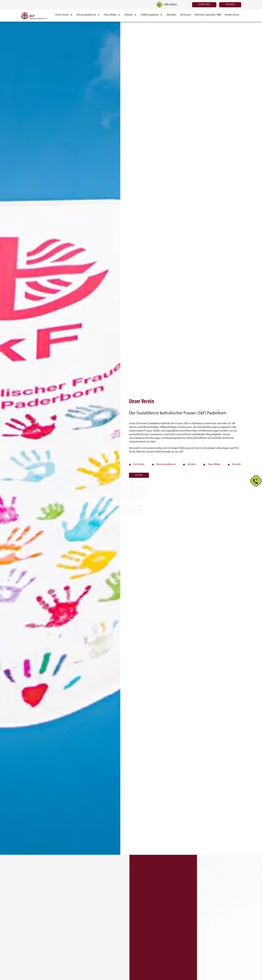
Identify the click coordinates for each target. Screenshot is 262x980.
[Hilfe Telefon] (159, 5)
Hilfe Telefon (171, 5)
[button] (64, 15)
